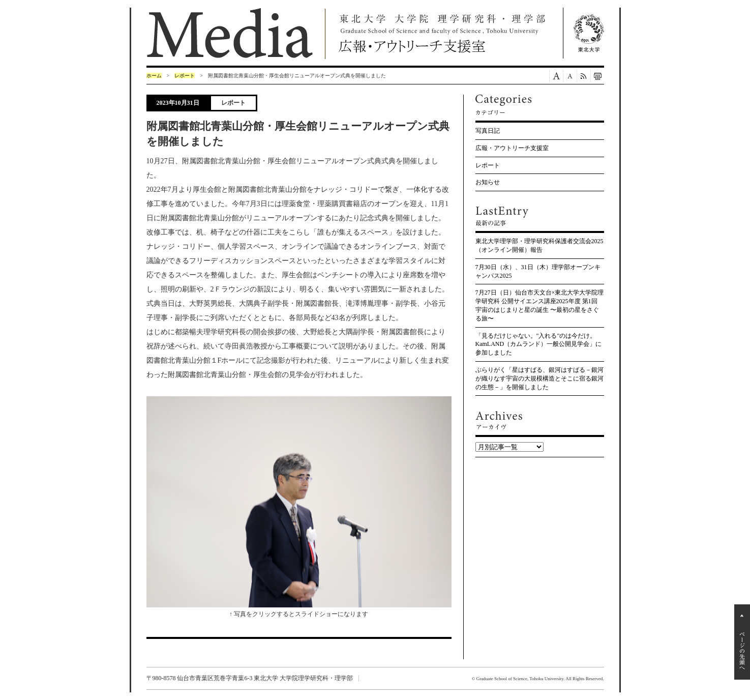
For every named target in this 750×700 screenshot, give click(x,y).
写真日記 (488, 131)
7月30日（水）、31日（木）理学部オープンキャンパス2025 (538, 271)
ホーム (154, 76)
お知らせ (488, 182)
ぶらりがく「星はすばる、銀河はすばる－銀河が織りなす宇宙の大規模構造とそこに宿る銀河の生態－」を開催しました (539, 378)
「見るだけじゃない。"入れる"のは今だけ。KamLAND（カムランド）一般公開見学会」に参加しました (539, 344)
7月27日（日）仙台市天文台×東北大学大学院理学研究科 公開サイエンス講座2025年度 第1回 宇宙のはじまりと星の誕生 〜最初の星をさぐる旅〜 (540, 305)
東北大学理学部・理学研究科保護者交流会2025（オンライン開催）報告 (539, 245)
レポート (185, 76)
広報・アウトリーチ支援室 (512, 148)
